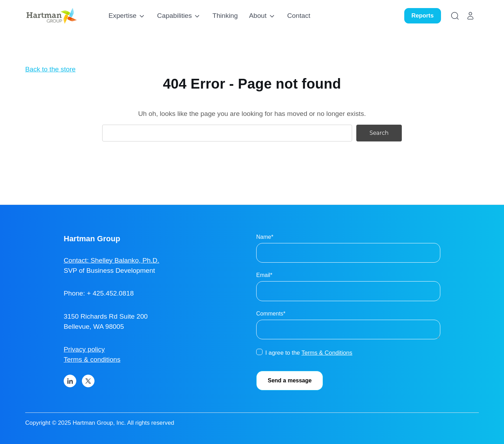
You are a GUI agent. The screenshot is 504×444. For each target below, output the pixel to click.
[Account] (470, 16)
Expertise (122, 16)
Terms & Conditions (327, 353)
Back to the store (50, 69)
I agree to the (309, 353)
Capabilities (174, 16)
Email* (264, 275)
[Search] (455, 16)
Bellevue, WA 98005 (94, 327)
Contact (299, 16)
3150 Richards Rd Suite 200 (106, 316)
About (258, 16)
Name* (265, 237)
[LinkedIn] (70, 381)
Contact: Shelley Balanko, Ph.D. (111, 260)
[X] (88, 381)
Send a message (290, 380)
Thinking (225, 16)
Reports (423, 16)
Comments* (271, 314)
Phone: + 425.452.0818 (99, 293)
